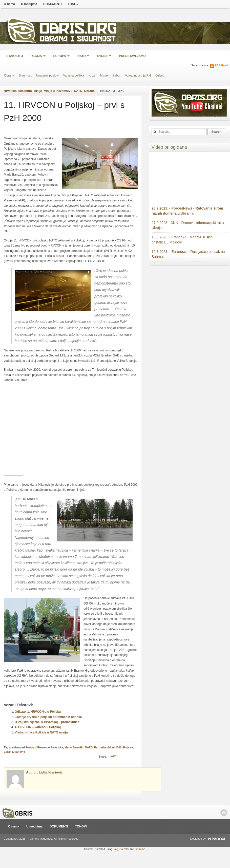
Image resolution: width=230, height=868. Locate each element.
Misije (104, 76)
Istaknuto (14, 56)
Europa (60, 56)
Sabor (116, 76)
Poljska (128, 747)
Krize (92, 76)
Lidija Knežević (51, 772)
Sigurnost (25, 76)
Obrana (9, 76)
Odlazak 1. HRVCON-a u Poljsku (38, 712)
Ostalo (160, 76)
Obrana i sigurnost (78, 40)
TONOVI (74, 4)
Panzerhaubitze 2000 (108, 747)
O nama (9, 4)
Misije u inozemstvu (58, 91)
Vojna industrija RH (138, 76)
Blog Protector (121, 849)
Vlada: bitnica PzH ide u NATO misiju (41, 732)
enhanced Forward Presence (31, 747)
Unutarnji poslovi (47, 76)
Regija (37, 56)
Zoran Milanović (14, 752)
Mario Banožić (74, 747)
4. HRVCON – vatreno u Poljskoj (38, 727)
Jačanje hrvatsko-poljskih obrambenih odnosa (48, 717)
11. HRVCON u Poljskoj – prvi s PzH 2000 (64, 111)
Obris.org (79, 30)
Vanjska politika (74, 76)
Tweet (113, 756)
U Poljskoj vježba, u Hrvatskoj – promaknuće (47, 722)
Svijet (103, 56)
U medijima (29, 4)
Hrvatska (10, 91)
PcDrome (140, 849)
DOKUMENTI (53, 4)
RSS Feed (221, 65)
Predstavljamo (132, 56)
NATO (82, 56)
